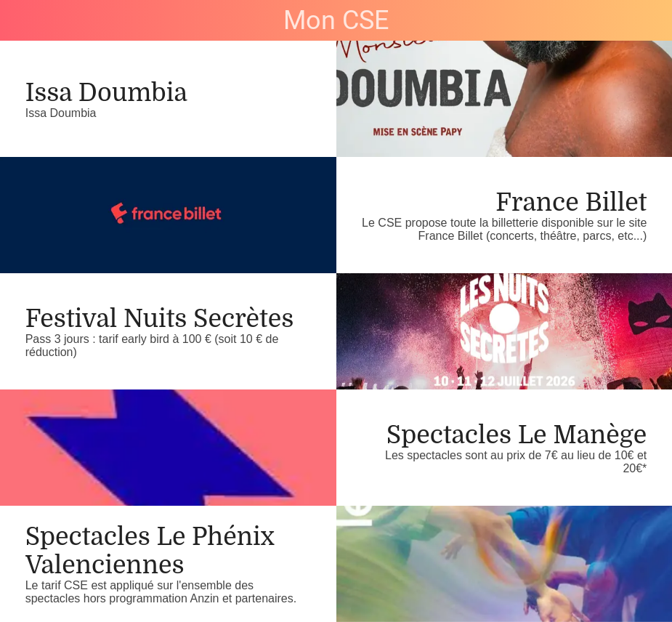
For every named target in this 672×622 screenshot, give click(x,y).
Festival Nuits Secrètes (160, 319)
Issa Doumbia (106, 93)
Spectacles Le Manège (517, 435)
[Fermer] (20, 20)
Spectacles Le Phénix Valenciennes (150, 551)
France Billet (571, 202)
